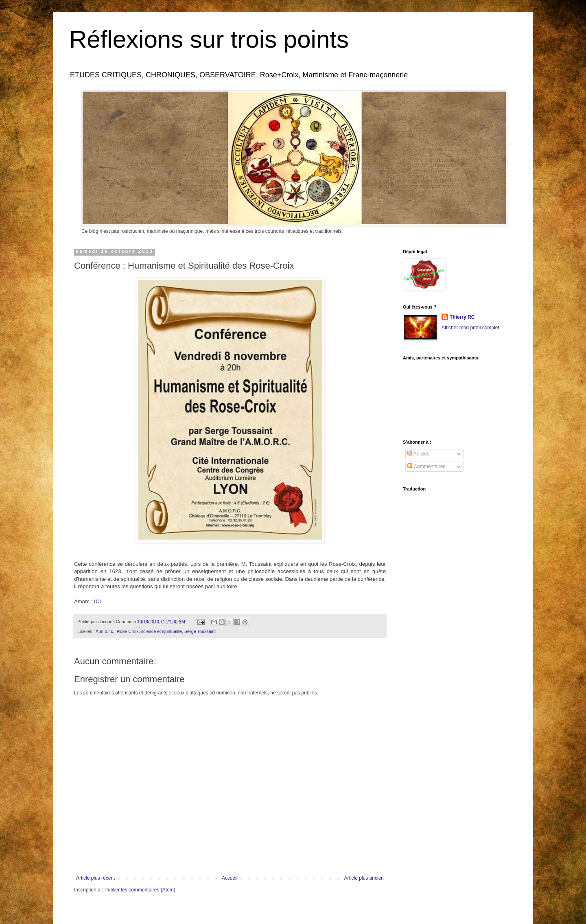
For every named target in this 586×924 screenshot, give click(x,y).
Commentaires (426, 466)
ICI (97, 601)
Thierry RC (462, 317)
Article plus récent (95, 878)
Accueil (230, 878)
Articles (418, 454)
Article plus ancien (364, 878)
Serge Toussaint (200, 631)
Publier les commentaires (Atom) (140, 890)
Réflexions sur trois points (209, 39)
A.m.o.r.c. (105, 631)
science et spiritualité (162, 631)
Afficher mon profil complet (470, 328)
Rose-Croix (128, 631)
